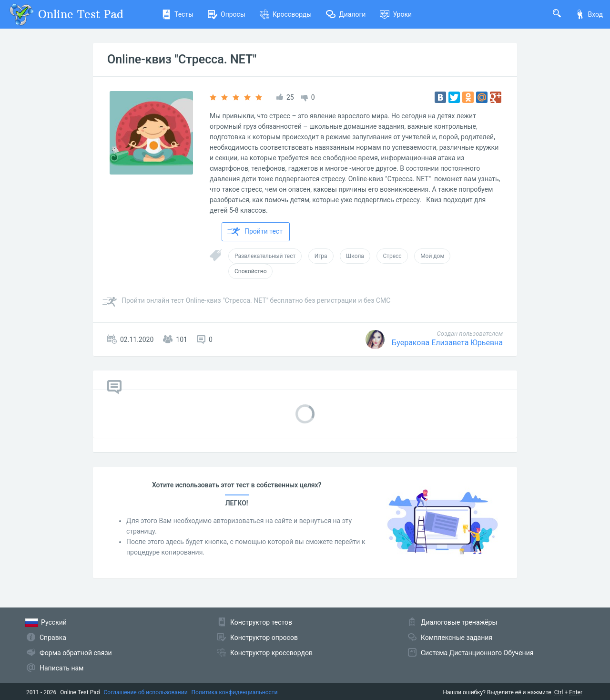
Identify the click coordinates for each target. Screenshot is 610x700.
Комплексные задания (457, 638)
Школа (355, 256)
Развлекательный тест (265, 256)
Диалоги (346, 14)
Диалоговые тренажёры (459, 622)
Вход (589, 14)
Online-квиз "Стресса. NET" (182, 59)
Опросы (227, 14)
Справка (53, 638)
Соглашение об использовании (146, 692)
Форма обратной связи (76, 653)
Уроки (396, 14)
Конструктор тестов (261, 622)
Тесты (178, 14)
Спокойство (250, 271)
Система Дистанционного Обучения (477, 653)
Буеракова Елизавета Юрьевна (447, 343)
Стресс (392, 256)
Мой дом (432, 256)
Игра (321, 256)
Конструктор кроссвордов (271, 653)
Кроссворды (286, 14)
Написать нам (61, 668)
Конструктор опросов (264, 638)
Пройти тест (255, 232)
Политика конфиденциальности (235, 692)
